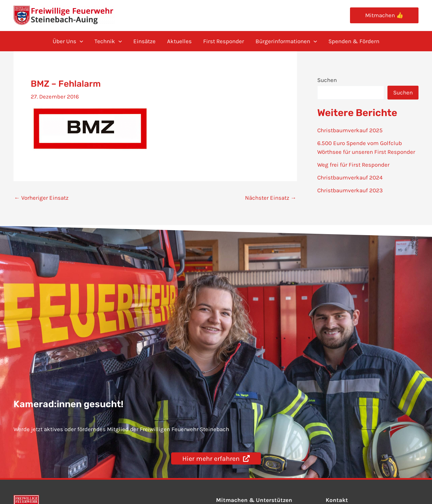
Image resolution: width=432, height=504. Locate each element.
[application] (80, 41)
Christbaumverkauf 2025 (350, 130)
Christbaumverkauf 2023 (350, 190)
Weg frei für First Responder (353, 165)
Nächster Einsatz (271, 198)
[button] (384, 15)
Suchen (327, 80)
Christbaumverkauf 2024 (350, 177)
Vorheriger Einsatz (41, 198)
